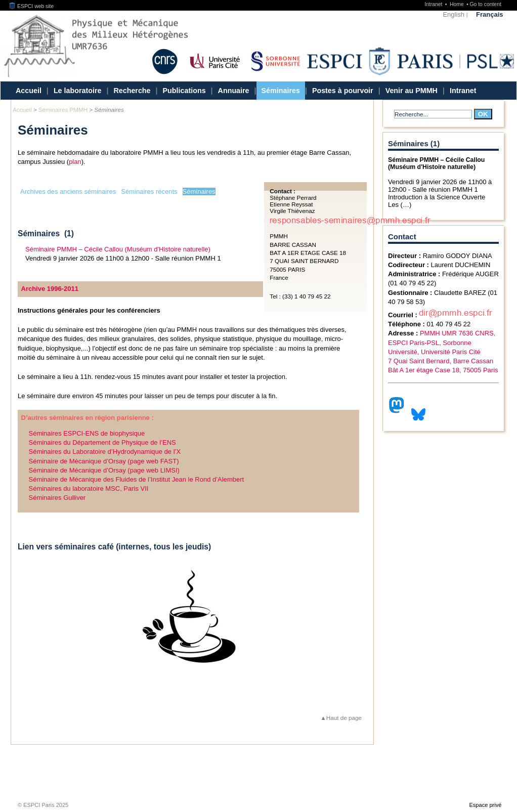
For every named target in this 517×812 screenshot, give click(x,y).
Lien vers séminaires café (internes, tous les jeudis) (114, 547)
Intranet (434, 4)
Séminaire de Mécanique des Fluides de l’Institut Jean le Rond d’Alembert (137, 479)
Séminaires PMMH (63, 110)
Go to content (485, 4)
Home (458, 4)
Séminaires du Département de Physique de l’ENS (102, 442)
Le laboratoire (78, 91)
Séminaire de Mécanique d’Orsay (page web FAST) (104, 461)
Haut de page (344, 718)
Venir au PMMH (412, 91)
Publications (184, 91)
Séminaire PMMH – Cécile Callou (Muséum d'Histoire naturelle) (118, 249)
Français (489, 14)
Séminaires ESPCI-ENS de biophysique (87, 433)
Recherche (132, 91)
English (454, 14)
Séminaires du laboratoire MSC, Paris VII (89, 488)
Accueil (29, 91)
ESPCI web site (32, 6)
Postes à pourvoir (343, 91)
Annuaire (234, 91)
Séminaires (281, 91)
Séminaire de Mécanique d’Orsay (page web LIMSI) (104, 470)
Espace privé (485, 805)
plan (75, 162)
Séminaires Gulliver (57, 498)
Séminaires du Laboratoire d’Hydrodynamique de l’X (105, 452)
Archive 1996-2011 (50, 289)
